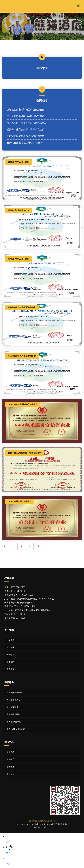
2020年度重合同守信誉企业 (20, 501)
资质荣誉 (10, 655)
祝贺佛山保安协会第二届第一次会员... (26, 129)
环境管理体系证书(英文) (18, 259)
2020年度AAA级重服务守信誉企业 (23, 404)
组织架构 (10, 662)
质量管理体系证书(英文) (18, 162)
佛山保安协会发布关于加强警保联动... (26, 123)
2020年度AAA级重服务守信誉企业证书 (25, 453)
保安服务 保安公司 (15, 700)
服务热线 (10, 752)
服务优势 (10, 759)
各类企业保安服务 (14, 722)
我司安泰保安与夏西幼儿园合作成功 (25, 136)
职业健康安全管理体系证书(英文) (22, 356)
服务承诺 (10, 767)
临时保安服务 (12, 707)
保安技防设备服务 (14, 693)
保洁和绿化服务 (13, 714)
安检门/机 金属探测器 (16, 729)
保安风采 (10, 669)
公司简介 (10, 640)
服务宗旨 (10, 774)
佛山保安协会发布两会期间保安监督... (26, 116)
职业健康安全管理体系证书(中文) (22, 307)
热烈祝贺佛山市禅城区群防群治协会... (26, 110)
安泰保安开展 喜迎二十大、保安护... (25, 143)
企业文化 (10, 647)
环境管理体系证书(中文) (18, 210)
